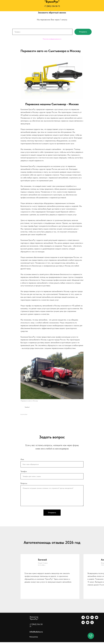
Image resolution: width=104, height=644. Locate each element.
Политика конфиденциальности (52, 39)
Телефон (24, 473)
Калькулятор (34, 639)
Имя (22, 461)
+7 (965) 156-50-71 (52, 6)
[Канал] (83, 625)
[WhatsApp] (88, 620)
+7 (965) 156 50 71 (36, 627)
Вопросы (24, 485)
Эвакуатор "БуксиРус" (34, 620)
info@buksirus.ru (36, 634)
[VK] (92, 620)
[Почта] (88, 625)
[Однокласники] (92, 625)
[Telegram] (83, 620)
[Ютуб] (97, 620)
